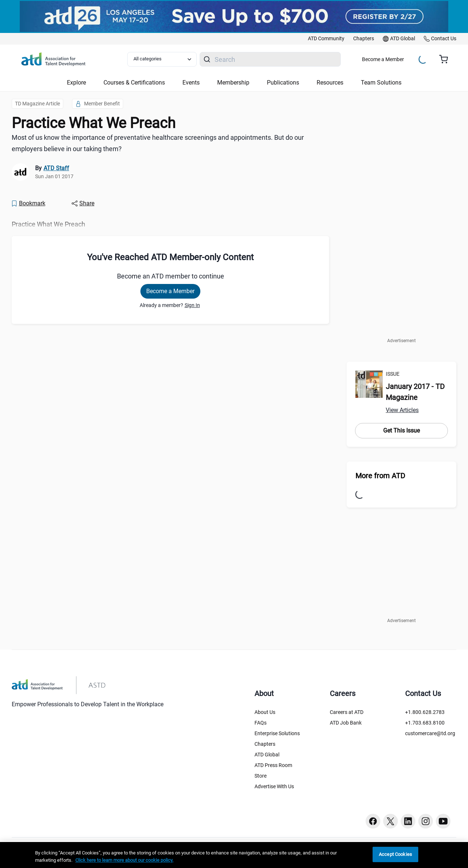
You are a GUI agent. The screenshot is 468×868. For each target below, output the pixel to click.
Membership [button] (233, 83)
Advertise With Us (274, 786)
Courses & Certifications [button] (134, 83)
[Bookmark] (28, 203)
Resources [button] (330, 83)
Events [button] (191, 83)
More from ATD (380, 476)
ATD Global (267, 755)
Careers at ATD (347, 712)
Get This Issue (401, 431)
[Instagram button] (426, 821)
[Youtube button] (443, 821)
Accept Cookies (395, 854)
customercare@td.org (430, 733)
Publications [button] (283, 83)
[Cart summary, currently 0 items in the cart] (446, 59)
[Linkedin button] (408, 821)
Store (261, 776)
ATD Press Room (273, 765)
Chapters (265, 744)
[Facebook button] (373, 821)
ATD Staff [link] (56, 168)
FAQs (261, 723)
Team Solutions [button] (381, 83)
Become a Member (383, 59)
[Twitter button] (390, 821)
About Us (265, 712)
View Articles (402, 410)
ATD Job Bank (346, 723)
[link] (326, 39)
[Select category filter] (162, 59)
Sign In (192, 305)
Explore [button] (76, 83)
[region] (234, 855)
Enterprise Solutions (277, 733)
